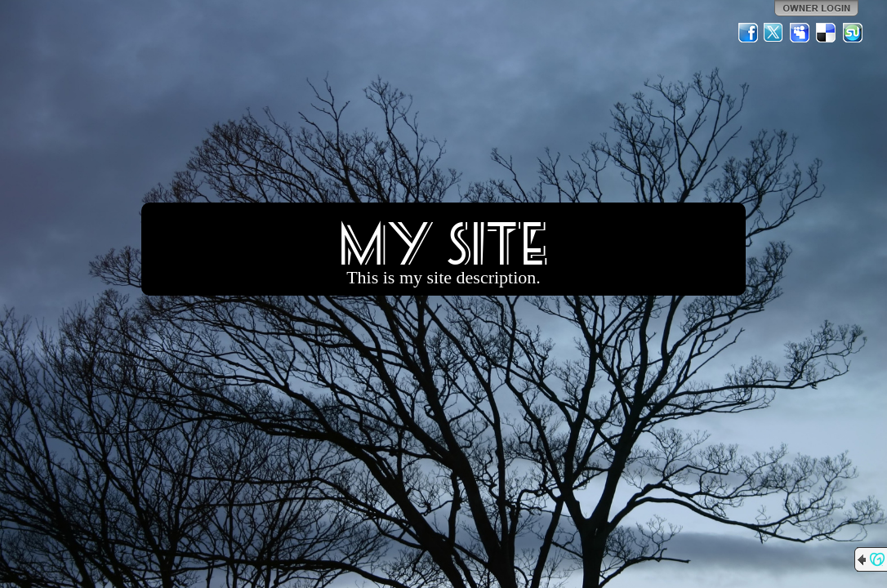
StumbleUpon (853, 33)
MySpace (800, 33)
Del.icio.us (827, 33)
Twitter (774, 33)
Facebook (748, 33)
